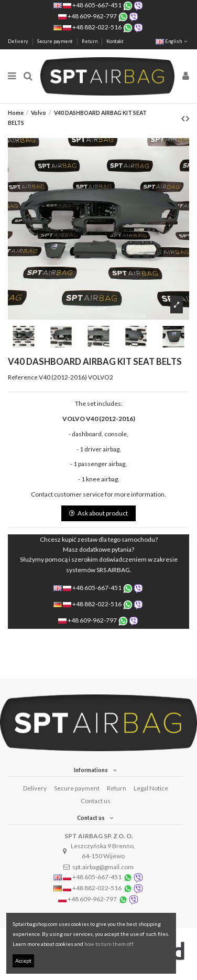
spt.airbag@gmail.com (103, 867)
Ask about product (98, 513)
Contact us (96, 801)
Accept (23, 961)
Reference (23, 377)
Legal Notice (151, 788)
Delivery (19, 41)
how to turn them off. (109, 944)
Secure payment (56, 41)
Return (90, 41)
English (172, 41)
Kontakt (115, 41)
